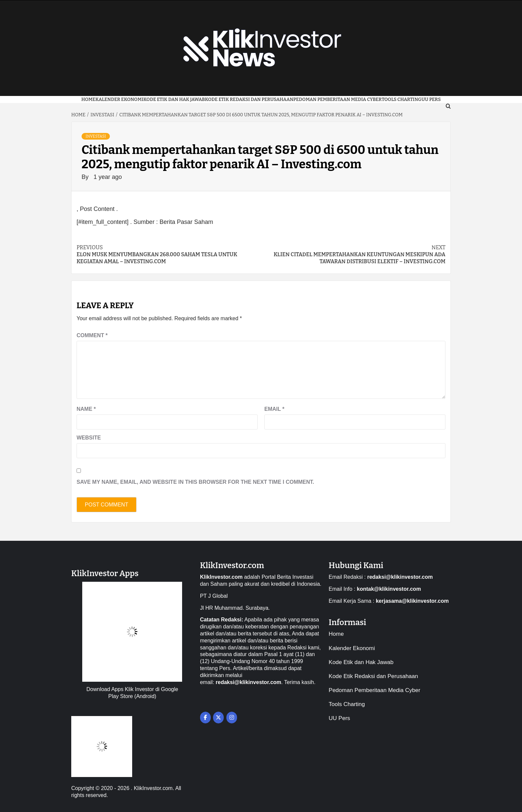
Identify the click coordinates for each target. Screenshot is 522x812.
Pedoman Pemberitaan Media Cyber (337, 99)
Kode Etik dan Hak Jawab (174, 99)
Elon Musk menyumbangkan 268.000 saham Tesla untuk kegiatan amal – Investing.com (169, 254)
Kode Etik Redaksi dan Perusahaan (249, 99)
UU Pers (339, 718)
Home (88, 99)
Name (86, 409)
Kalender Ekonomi (119, 99)
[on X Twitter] (218, 718)
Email (274, 409)
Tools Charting (401, 99)
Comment (92, 335)
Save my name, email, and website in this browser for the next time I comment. (195, 482)
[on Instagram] (232, 718)
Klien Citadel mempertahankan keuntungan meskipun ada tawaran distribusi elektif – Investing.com (353, 254)
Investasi (96, 136)
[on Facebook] (205, 718)
